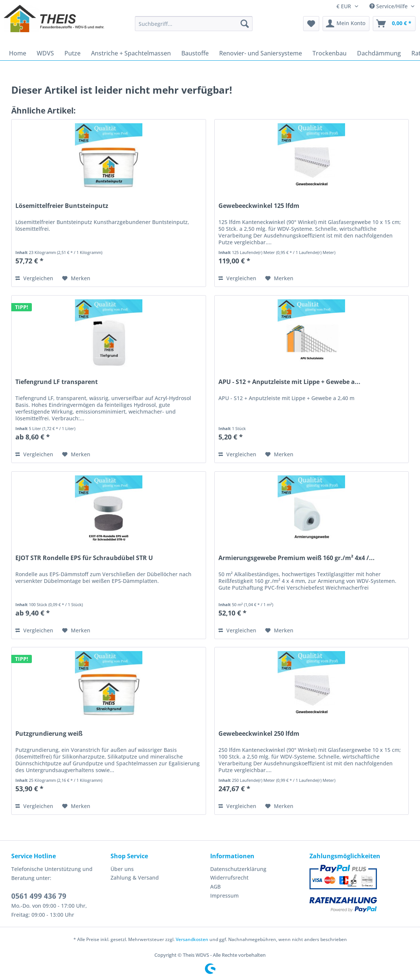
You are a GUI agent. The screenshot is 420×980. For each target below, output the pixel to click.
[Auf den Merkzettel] (76, 278)
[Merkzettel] (311, 24)
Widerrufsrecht (229, 878)
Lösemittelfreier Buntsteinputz (62, 206)
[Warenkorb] (394, 24)
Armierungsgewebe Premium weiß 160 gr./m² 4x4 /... (297, 558)
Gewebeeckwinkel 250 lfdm (259, 734)
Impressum (224, 896)
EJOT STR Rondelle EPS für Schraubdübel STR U (84, 558)
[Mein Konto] (346, 24)
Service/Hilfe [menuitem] (389, 6)
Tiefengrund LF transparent (57, 382)
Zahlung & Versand (135, 878)
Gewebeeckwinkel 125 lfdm (259, 206)
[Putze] (72, 53)
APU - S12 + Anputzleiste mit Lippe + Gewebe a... (289, 382)
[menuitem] (194, 27)
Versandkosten (192, 939)
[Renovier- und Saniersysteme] (261, 53)
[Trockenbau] (330, 53)
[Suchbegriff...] (194, 24)
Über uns (122, 869)
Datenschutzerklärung (238, 869)
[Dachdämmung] (379, 53)
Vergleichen (34, 278)
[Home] (18, 53)
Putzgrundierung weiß (49, 734)
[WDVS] (45, 53)
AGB (215, 887)
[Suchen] (245, 24)
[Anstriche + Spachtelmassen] (131, 53)
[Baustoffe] (195, 53)
